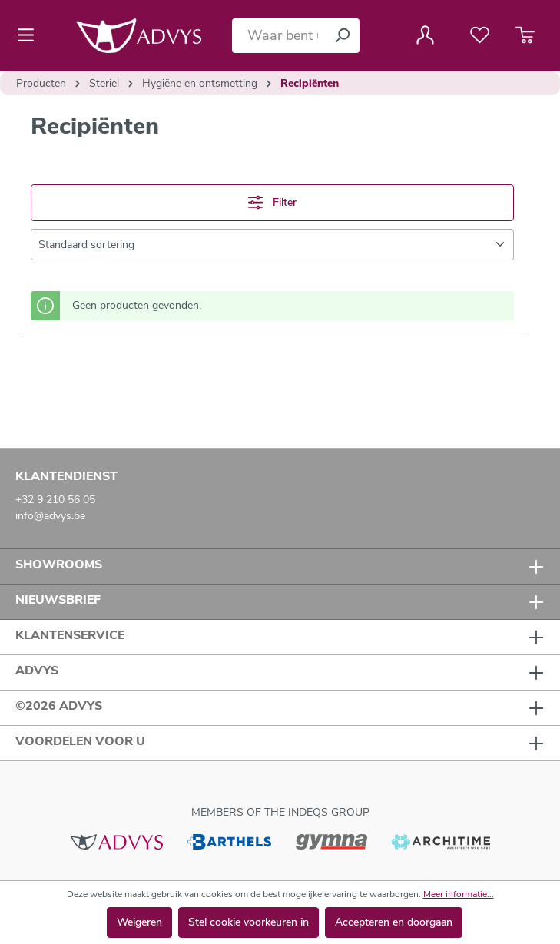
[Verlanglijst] (480, 35)
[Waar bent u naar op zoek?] (278, 36)
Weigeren (139, 922)
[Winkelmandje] (525, 35)
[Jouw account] (425, 35)
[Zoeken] (342, 36)
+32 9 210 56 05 (55, 500)
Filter (272, 202)
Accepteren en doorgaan (394, 922)
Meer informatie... (459, 894)
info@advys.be (50, 516)
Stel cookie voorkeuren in (249, 922)
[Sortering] (272, 245)
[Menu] (30, 35)
